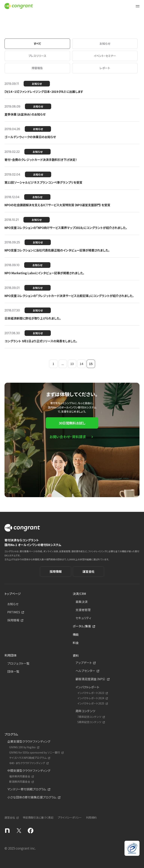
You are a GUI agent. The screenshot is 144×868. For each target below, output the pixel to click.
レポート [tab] (105, 68)
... (63, 364)
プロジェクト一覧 (18, 663)
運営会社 (88, 571)
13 (72, 364)
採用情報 (56, 571)
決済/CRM (79, 594)
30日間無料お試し (72, 423)
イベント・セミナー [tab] (105, 56)
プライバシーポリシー (70, 817)
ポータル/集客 (82, 626)
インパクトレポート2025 (91, 703)
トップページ (13, 594)
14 (81, 364)
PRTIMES (14, 612)
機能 (76, 634)
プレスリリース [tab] (37, 56)
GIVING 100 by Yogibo (22, 747)
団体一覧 (13, 671)
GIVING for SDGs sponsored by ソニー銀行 (35, 752)
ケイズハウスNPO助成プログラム (28, 758)
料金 (76, 643)
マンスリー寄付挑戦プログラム (27, 789)
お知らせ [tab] (105, 44)
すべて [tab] (37, 44)
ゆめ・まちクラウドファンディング (27, 763)
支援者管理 (83, 610)
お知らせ (13, 604)
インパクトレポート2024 (91, 698)
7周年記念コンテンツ (89, 717)
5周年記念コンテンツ (89, 722)
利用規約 (91, 817)
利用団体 (10, 655)
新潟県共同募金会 (20, 782)
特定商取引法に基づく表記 (38, 817)
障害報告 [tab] (37, 68)
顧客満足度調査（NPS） (91, 679)
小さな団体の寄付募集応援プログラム (32, 797)
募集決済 (82, 602)
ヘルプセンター (85, 671)
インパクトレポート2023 (91, 693)
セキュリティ (83, 618)
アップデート (84, 663)
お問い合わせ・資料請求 (68, 437)
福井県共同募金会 (20, 776)
